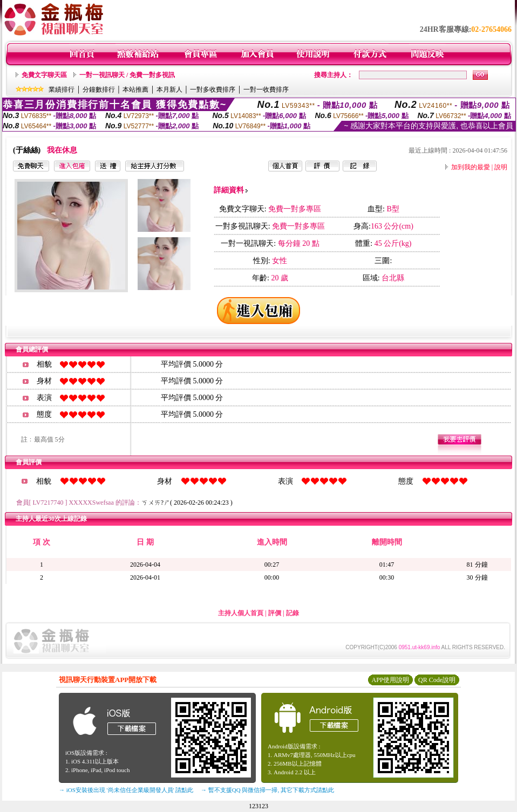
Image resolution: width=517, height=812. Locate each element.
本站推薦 (135, 90)
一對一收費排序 (266, 90)
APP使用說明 (390, 680)
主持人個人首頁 (241, 613)
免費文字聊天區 (44, 75)
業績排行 (62, 90)
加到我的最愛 (471, 167)
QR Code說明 (437, 680)
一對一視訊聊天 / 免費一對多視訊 (127, 75)
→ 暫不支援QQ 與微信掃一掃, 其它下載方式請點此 (267, 790)
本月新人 (169, 90)
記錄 (292, 613)
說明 (501, 167)
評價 (275, 613)
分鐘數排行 (99, 90)
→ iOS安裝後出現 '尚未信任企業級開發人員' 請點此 (126, 790)
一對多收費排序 (213, 90)
